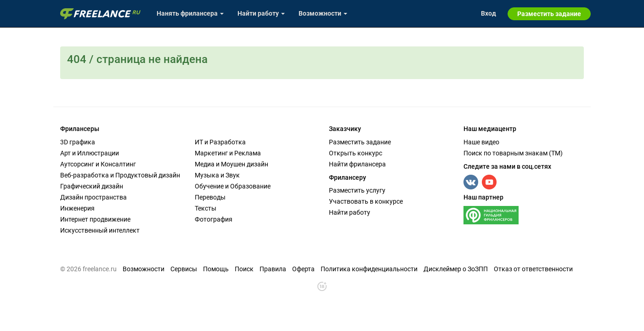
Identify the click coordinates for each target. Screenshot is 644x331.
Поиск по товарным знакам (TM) (513, 153)
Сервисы (184, 269)
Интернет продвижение (95, 219)
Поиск (244, 269)
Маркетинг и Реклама (228, 153)
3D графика (78, 142)
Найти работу (350, 212)
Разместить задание (360, 142)
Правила (273, 269)
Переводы (210, 197)
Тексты (206, 208)
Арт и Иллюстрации (90, 153)
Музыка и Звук (217, 175)
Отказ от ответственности (533, 269)
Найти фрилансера (357, 164)
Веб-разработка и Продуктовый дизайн (120, 175)
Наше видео (481, 142)
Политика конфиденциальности (369, 269)
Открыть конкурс (356, 153)
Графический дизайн (92, 186)
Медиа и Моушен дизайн (232, 164)
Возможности (144, 269)
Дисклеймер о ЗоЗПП (456, 269)
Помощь (216, 269)
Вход (489, 13)
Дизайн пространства (93, 197)
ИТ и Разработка (220, 142)
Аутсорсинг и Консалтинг (98, 164)
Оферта (303, 269)
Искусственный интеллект (100, 230)
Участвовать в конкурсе (366, 201)
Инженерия (77, 208)
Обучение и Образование (233, 186)
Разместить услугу (357, 190)
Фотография (214, 219)
